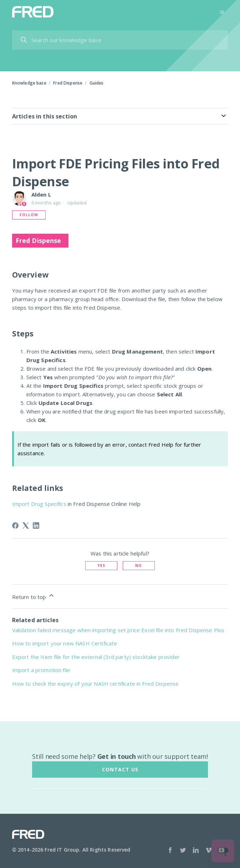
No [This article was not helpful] (139, 565)
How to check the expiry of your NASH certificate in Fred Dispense (96, 684)
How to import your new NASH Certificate (65, 643)
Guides (97, 83)
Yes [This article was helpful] (101, 565)
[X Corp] (26, 526)
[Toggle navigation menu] (222, 12)
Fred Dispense (68, 83)
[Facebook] (15, 526)
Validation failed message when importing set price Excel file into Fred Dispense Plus (118, 630)
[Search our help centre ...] (120, 40)
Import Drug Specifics (39, 504)
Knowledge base (29, 83)
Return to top (34, 596)
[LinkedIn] (36, 526)
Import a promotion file (41, 670)
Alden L (41, 194)
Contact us (120, 769)
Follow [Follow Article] (29, 215)
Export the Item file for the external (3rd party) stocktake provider (96, 657)
